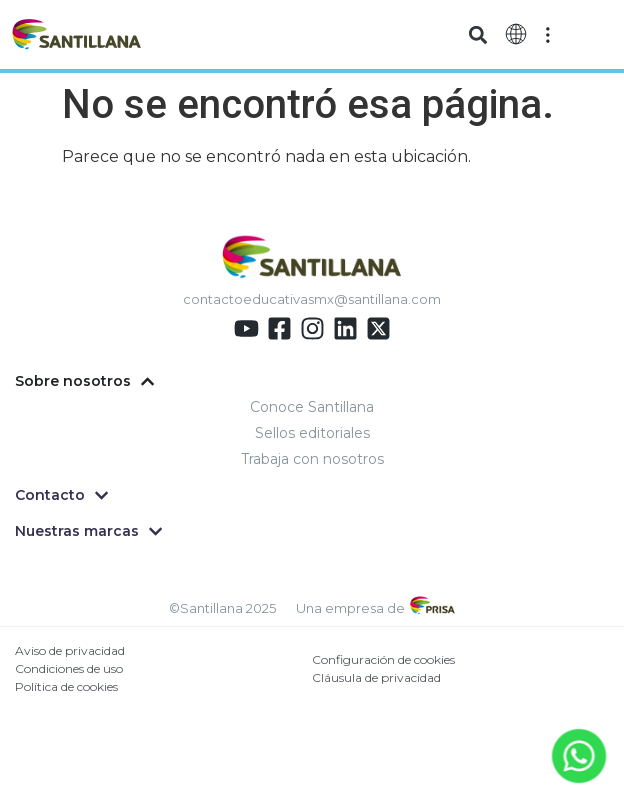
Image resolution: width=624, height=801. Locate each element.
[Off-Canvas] (548, 35)
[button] (477, 34)
